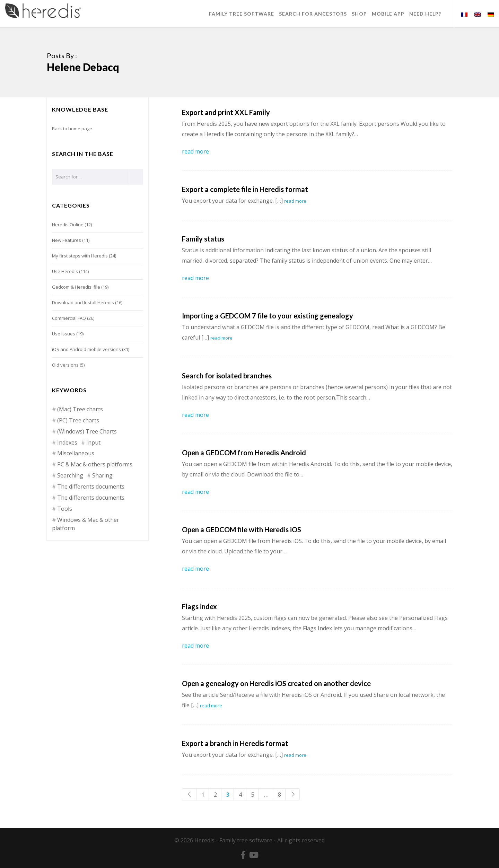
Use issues (64, 334)
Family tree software (246, 840)
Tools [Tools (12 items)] (65, 509)
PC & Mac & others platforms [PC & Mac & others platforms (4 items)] (95, 464)
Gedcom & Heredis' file (76, 287)
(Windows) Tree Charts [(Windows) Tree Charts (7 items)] (87, 431)
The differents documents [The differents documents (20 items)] (91, 486)
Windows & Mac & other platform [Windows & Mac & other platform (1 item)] (86, 524)
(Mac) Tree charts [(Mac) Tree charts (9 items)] (80, 409)
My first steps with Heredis (80, 256)
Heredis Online (68, 225)
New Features (67, 240)
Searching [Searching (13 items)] (70, 475)
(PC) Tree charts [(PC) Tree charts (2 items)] (78, 420)
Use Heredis (65, 271)
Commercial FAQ (69, 318)
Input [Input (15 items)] (93, 442)
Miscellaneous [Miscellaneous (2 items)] (76, 453)
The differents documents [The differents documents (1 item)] (91, 498)
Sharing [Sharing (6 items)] (102, 475)
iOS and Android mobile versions (86, 349)
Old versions (65, 365)
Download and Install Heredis (83, 303)
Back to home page (72, 129)
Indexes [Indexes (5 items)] (67, 442)
